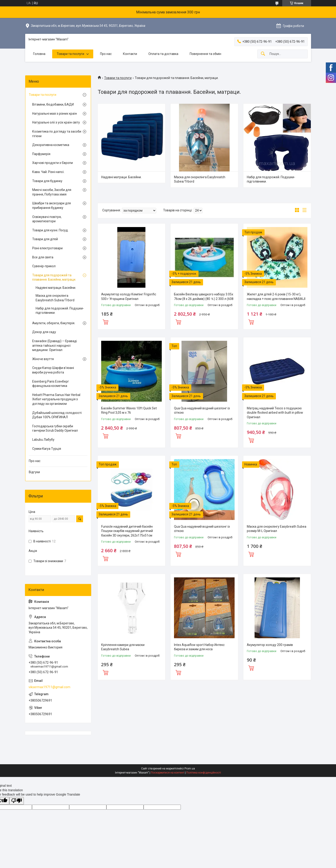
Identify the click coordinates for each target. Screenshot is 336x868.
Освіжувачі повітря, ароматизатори (47, 219)
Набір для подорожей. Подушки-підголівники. (271, 179)
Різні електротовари (47, 248)
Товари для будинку (47, 181)
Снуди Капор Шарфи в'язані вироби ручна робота (53, 370)
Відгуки (34, 472)
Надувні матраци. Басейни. (121, 177)
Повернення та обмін (205, 54)
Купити (105, 321)
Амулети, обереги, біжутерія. (54, 323)
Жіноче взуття (43, 359)
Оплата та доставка (163, 54)
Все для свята (43, 257)
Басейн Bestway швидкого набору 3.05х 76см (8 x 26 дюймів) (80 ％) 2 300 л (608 (204, 297)
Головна (39, 54)
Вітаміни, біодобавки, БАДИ (53, 104)
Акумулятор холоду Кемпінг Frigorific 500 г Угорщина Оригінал (129, 297)
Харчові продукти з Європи (53, 163)
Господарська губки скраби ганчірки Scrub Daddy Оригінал (55, 428)
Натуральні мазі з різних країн (55, 114)
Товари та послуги (70, 54)
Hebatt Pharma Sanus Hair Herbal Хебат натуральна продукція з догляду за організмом (56, 399)
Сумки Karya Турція (47, 449)
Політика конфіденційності (204, 773)
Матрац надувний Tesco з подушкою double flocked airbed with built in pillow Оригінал (275, 413)
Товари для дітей (45, 239)
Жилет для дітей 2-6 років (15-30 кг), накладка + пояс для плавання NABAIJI (276, 297)
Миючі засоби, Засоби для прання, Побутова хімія (52, 192)
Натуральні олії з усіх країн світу (56, 122)
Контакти (130, 54)
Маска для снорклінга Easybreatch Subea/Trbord (200, 179)
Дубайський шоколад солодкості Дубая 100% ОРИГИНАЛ (57, 415)
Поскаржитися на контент (168, 773)
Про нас (106, 54)
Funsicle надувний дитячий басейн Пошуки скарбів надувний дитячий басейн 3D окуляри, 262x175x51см (127, 531)
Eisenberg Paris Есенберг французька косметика (51, 384)
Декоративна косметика (51, 145)
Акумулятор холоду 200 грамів (270, 645)
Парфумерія (41, 154)
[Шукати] (263, 54)
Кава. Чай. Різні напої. (48, 172)
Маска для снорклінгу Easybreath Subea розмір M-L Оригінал (277, 529)
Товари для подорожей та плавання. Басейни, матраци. (54, 277)
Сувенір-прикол (44, 266)
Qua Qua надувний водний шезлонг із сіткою (202, 411)
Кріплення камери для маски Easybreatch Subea (123, 647)
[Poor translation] (17, 801)
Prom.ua (190, 769)
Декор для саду (44, 332)
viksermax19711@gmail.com (49, 687)
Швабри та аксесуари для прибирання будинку (52, 205)
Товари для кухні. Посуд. (50, 230)
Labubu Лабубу (43, 440)
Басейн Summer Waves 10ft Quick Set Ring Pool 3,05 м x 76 (129, 411)
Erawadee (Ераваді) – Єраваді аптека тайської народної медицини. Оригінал (55, 345)
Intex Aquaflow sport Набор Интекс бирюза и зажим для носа (199, 647)
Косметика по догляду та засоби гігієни (57, 134)
